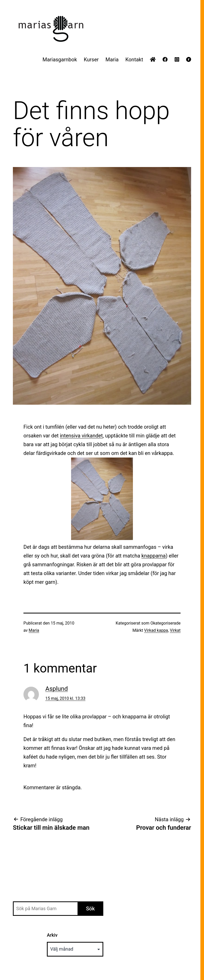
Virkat (175, 630)
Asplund (57, 689)
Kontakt (134, 60)
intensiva (81, 436)
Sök (90, 909)
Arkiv (52, 935)
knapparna (154, 556)
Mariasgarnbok (60, 60)
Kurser (91, 60)
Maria (112, 60)
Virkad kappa (156, 630)
